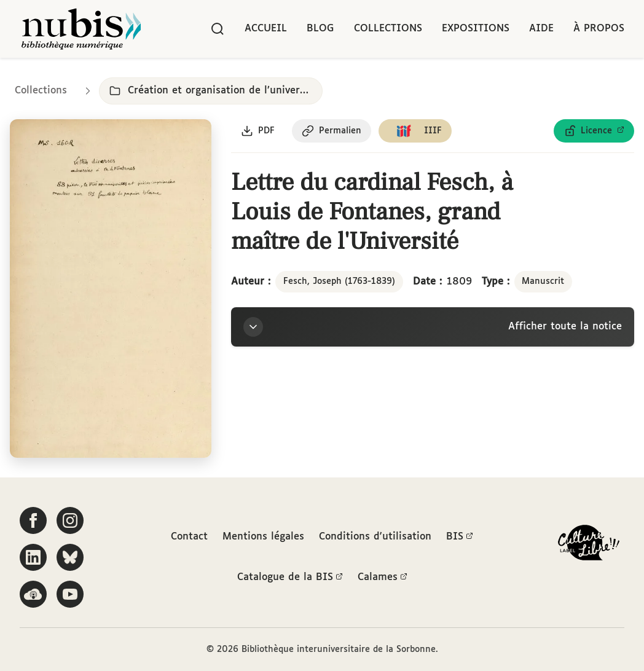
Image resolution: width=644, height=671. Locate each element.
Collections (388, 29)
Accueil (266, 29)
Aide (541, 29)
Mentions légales (263, 537)
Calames (383, 578)
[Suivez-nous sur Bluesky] (70, 557)
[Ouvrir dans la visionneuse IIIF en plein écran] (111, 288)
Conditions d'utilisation (375, 537)
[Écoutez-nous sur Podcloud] (33, 594)
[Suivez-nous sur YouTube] (70, 594)
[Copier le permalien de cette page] (332, 131)
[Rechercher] (218, 29)
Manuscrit (543, 281)
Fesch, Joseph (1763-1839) (339, 281)
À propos (599, 29)
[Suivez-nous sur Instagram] (70, 520)
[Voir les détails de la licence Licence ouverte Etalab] (594, 131)
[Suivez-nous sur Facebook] (33, 520)
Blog (320, 29)
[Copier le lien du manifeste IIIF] (415, 131)
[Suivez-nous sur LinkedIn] (33, 557)
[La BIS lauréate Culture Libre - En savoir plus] (589, 545)
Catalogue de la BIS (290, 578)
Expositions (476, 29)
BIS (460, 537)
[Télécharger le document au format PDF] (258, 131)
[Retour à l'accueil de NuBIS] (81, 29)
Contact (189, 537)
